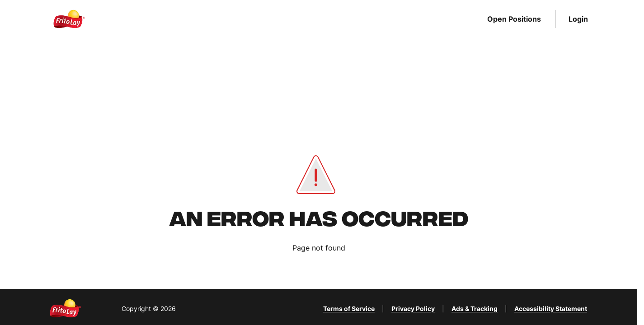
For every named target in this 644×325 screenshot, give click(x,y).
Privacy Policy (413, 309)
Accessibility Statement (551, 309)
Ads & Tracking (475, 309)
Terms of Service (349, 309)
